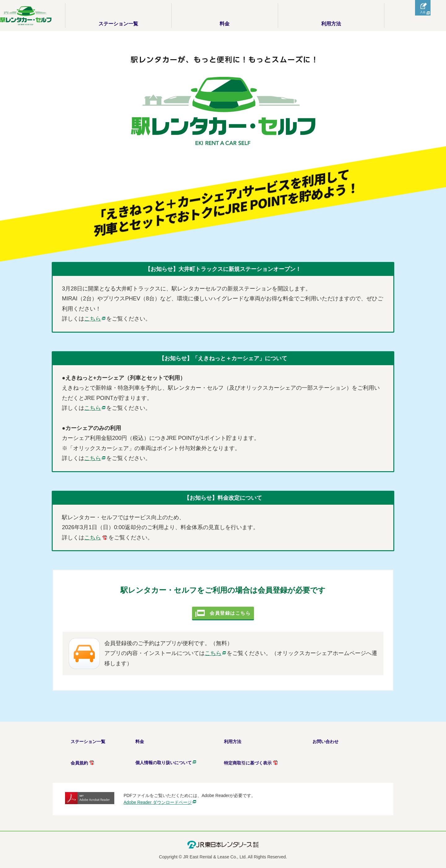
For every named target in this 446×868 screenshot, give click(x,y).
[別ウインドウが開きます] (95, 319)
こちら (216, 666)
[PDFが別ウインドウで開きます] (96, 538)
